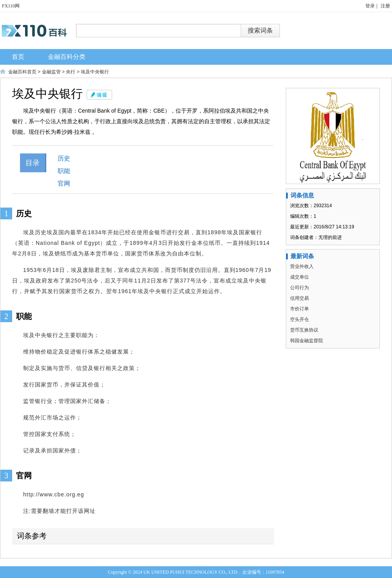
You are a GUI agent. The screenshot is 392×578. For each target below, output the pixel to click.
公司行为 (299, 288)
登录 (370, 6)
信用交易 (299, 298)
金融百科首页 (22, 72)
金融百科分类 (67, 57)
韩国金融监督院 (307, 341)
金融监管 (51, 72)
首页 (18, 57)
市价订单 (299, 309)
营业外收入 (302, 266)
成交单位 (299, 277)
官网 (64, 183)
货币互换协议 (304, 330)
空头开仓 (299, 319)
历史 (64, 158)
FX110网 (11, 6)
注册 (385, 6)
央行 (71, 72)
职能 (64, 171)
